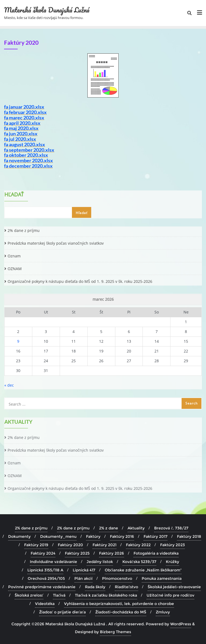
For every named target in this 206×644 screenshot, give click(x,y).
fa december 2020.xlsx (28, 166)
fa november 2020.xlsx (28, 160)
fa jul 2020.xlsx (20, 139)
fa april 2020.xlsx (22, 123)
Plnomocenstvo (117, 578)
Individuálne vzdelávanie (53, 562)
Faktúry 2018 (189, 536)
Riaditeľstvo (126, 587)
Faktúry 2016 (122, 536)
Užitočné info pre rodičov (170, 595)
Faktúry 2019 (36, 545)
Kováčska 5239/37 (139, 562)
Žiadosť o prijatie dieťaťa (63, 612)
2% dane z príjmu (24, 230)
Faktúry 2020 (70, 545)
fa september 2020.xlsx (29, 150)
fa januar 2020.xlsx (24, 107)
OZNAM (15, 269)
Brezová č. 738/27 (171, 528)
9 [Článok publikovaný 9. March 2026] (18, 341)
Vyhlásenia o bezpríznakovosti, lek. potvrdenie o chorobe (119, 604)
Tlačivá (59, 595)
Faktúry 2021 (104, 545)
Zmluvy (163, 612)
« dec (9, 385)
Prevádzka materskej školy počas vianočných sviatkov (56, 243)
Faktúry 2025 (77, 553)
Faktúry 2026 (112, 553)
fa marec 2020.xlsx (24, 118)
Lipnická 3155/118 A (45, 570)
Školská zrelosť (29, 595)
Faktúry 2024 (43, 553)
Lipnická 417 (84, 570)
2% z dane (109, 528)
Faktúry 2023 (172, 545)
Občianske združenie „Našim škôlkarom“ (143, 570)
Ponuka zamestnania (162, 578)
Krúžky (172, 562)
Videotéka (45, 604)
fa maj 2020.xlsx (21, 128)
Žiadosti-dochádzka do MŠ (121, 612)
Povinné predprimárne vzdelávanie (42, 587)
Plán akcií (83, 578)
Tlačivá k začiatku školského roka (106, 595)
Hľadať (14, 195)
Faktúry (93, 536)
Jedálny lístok (100, 562)
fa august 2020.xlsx (25, 144)
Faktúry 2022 (138, 545)
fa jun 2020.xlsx (21, 134)
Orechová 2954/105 (46, 578)
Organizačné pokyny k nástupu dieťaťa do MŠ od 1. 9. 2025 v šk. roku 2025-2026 (80, 281)
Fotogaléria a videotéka (156, 553)
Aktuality (136, 528)
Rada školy (95, 587)
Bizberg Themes (115, 632)
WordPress (181, 624)
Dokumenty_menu (58, 536)
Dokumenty (19, 536)
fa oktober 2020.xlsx (26, 155)
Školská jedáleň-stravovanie (174, 587)
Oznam (14, 256)
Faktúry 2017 (156, 536)
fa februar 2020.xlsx (25, 112)
